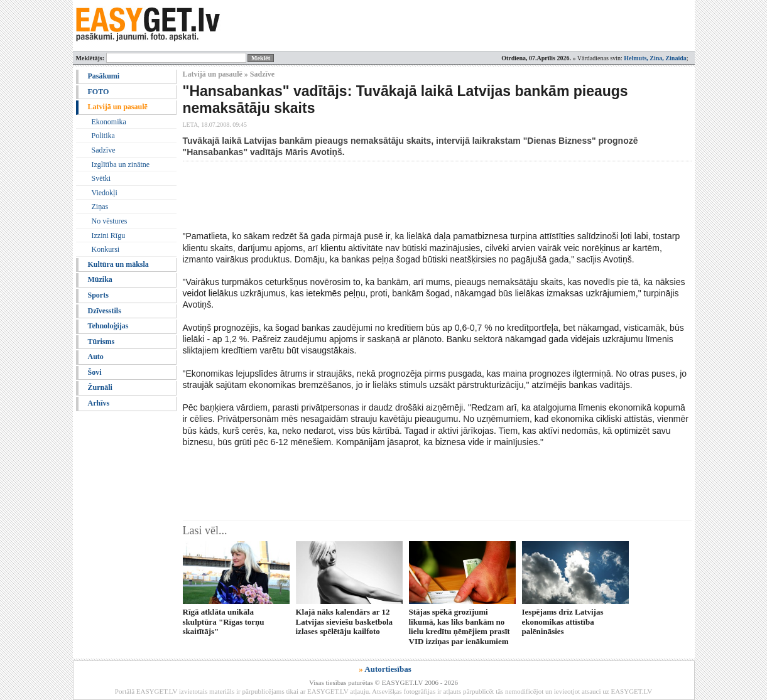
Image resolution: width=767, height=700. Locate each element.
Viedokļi (105, 193)
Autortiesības (388, 669)
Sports (98, 295)
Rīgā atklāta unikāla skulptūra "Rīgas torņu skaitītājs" (224, 622)
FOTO (99, 92)
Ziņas (100, 207)
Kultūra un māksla (118, 264)
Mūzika (100, 279)
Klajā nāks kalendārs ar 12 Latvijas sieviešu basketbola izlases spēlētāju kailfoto (345, 622)
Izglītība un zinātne (121, 164)
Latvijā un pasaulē (118, 107)
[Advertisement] (411, 196)
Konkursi (106, 249)
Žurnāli (100, 387)
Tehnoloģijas (108, 326)
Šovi (95, 372)
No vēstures (110, 221)
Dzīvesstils (105, 311)
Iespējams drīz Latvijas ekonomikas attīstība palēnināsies (563, 622)
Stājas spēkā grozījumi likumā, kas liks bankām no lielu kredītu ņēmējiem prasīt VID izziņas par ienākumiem (460, 626)
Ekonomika (109, 122)
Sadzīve (104, 150)
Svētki (101, 178)
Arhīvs (99, 403)
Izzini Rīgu (109, 235)
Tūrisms (101, 342)
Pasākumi (104, 76)
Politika (103, 136)
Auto (96, 357)
